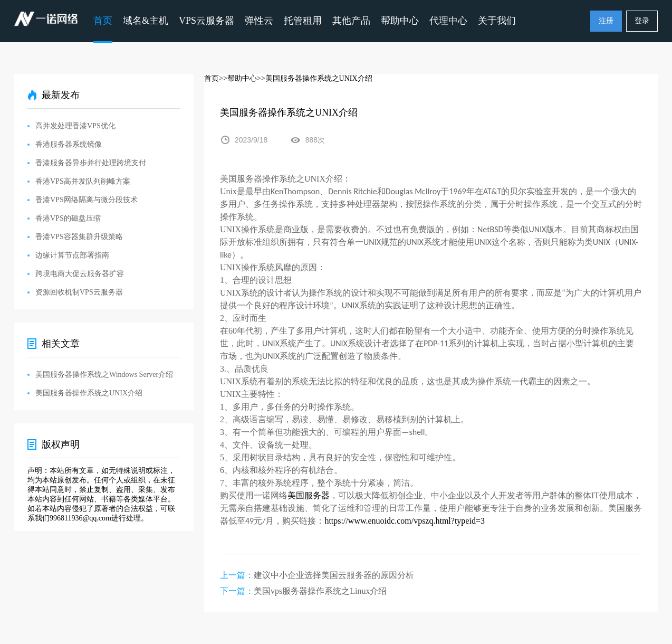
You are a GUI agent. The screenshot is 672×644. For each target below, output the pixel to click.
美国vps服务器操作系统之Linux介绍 (320, 591)
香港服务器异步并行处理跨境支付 (91, 163)
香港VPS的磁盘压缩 (68, 218)
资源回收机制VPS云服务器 (79, 292)
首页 (103, 21)
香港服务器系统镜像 (69, 144)
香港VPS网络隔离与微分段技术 (87, 200)
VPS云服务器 (207, 21)
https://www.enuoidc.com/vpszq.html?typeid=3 (405, 521)
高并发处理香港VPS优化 (75, 126)
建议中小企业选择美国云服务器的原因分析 (334, 575)
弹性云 (259, 21)
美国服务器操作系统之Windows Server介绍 (104, 375)
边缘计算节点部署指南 (72, 255)
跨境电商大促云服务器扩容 (80, 274)
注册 (606, 21)
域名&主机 (146, 21)
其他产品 (351, 21)
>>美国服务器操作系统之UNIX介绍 (315, 78)
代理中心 (448, 21)
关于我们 (497, 21)
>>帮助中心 (238, 78)
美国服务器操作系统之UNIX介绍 (89, 393)
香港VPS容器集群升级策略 (79, 237)
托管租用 (303, 21)
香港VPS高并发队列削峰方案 (83, 181)
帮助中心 (400, 21)
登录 (642, 21)
